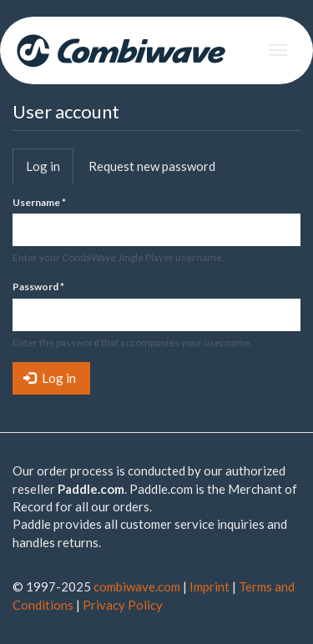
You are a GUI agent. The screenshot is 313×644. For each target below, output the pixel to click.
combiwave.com (137, 586)
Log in (50, 171)
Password (38, 287)
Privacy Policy (123, 605)
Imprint (210, 586)
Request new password (152, 166)
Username (39, 202)
